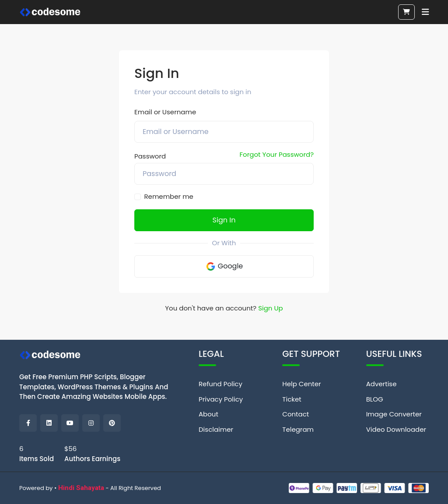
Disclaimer (216, 429)
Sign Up (271, 308)
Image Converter (394, 414)
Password (150, 156)
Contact (296, 414)
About (208, 414)
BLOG (375, 399)
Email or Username (165, 112)
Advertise (381, 384)
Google (224, 266)
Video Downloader (396, 429)
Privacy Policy (221, 399)
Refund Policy (220, 384)
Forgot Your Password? (276, 154)
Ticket (292, 399)
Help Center (301, 384)
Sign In (224, 220)
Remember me (169, 196)
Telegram (298, 429)
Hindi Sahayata (81, 488)
